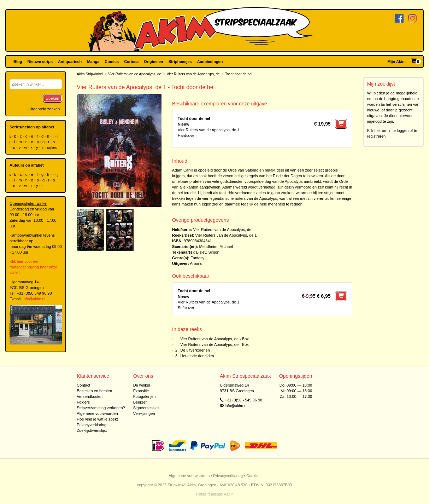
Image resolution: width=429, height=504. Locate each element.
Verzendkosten (90, 396)
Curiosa (131, 62)
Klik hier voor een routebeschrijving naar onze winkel (33, 267)
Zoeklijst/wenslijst (92, 430)
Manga (93, 62)
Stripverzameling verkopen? (101, 408)
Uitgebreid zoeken (44, 109)
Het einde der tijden (197, 356)
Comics (112, 62)
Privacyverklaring (92, 425)
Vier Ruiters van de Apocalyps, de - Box (214, 339)
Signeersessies (146, 408)
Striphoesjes (180, 62)
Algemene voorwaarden (97, 413)
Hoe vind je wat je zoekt (97, 419)
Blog (18, 62)
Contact (83, 385)
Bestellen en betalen (94, 391)
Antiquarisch (70, 62)
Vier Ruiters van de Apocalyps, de (135, 74)
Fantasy (197, 258)
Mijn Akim (396, 62)
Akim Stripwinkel (90, 74)
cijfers (53, 147)
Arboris (196, 263)
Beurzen (140, 402)
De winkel (142, 385)
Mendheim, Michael (216, 247)
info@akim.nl (34, 299)
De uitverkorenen (195, 350)
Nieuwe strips (40, 62)
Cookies (253, 476)
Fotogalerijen (145, 396)
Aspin (229, 494)
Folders (83, 402)
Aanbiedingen (210, 62)
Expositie (141, 391)
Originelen (153, 62)
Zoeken (53, 98)
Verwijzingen (144, 413)
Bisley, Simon (208, 252)
